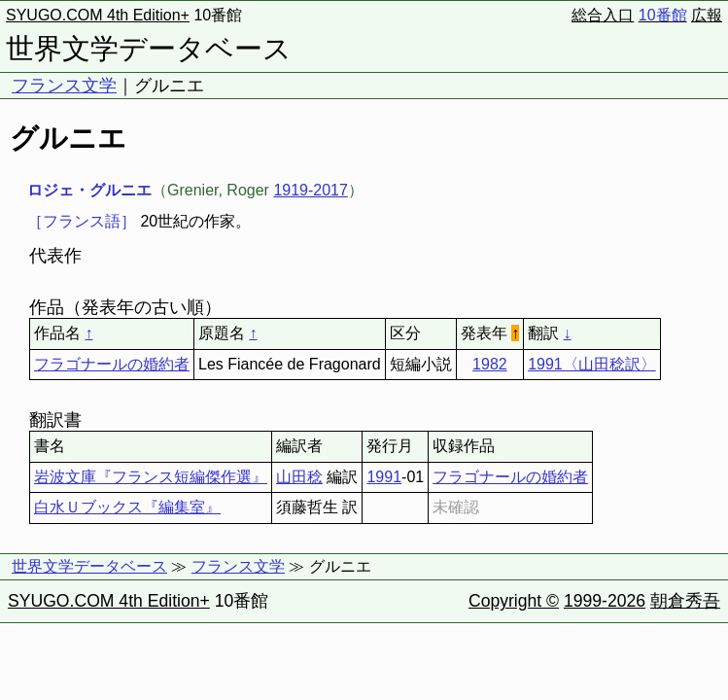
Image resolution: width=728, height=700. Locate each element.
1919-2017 (311, 190)
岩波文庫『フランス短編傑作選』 (151, 477)
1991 (384, 477)
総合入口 (603, 15)
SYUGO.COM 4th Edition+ (98, 15)
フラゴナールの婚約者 (112, 364)
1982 (490, 364)
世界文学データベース (149, 49)
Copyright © (514, 601)
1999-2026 (605, 601)
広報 (707, 15)
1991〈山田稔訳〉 (592, 364)
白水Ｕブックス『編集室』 (127, 507)
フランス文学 (64, 86)
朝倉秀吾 (685, 601)
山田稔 (299, 477)
